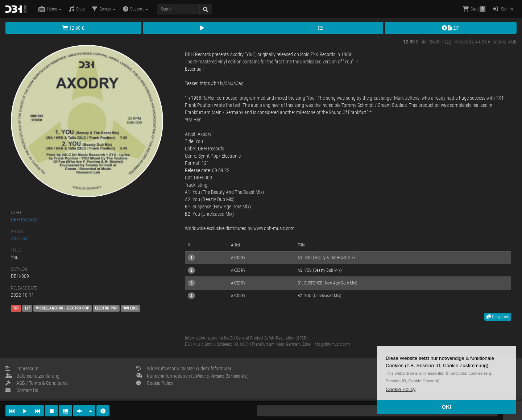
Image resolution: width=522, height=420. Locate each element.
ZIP (451, 28)
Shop (77, 9)
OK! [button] (447, 407)
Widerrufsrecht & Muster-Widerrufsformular (184, 369)
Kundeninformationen (192, 376)
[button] (401, 389)
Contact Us (22, 390)
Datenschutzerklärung (32, 376)
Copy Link (498, 317)
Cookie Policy (155, 383)
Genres (104, 9)
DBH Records (24, 220)
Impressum (22, 369)
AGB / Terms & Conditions (36, 383)
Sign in (503, 9)
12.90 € (73, 28)
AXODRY (19, 238)
